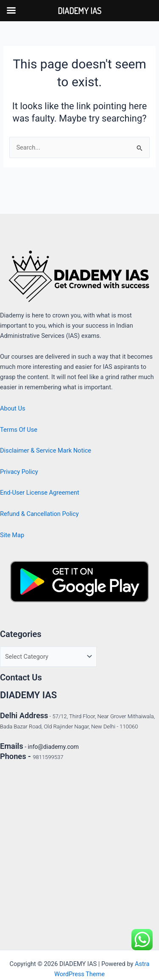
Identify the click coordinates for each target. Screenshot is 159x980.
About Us (13, 408)
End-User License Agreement (40, 493)
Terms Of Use (19, 430)
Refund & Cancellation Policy (39, 514)
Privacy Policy (19, 472)
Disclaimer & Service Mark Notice (46, 450)
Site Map (12, 535)
